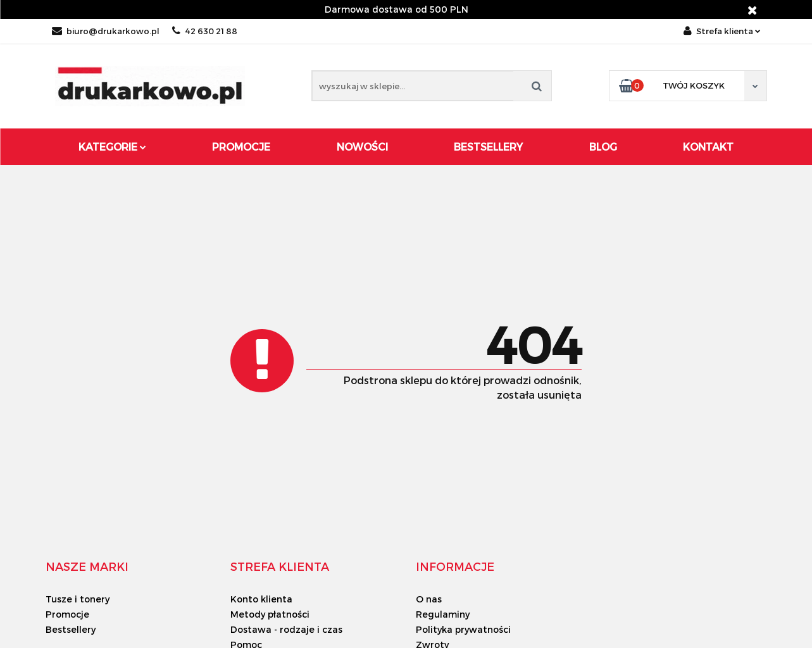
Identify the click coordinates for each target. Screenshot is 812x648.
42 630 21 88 (205, 31)
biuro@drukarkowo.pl (106, 31)
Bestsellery (488, 146)
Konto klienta (261, 599)
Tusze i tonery (78, 599)
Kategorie (112, 146)
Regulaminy (443, 614)
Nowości (362, 146)
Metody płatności (270, 614)
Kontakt (708, 146)
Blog (603, 146)
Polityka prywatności (463, 629)
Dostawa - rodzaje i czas (286, 629)
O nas (429, 599)
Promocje (241, 146)
